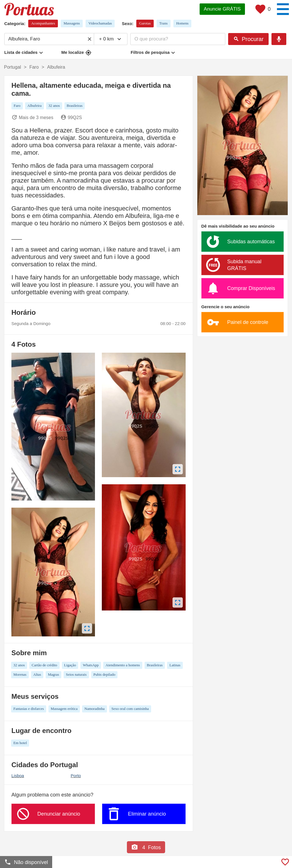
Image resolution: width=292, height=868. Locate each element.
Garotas (145, 23)
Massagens (72, 23)
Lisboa (18, 776)
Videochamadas (100, 23)
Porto (76, 776)
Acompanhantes (43, 23)
